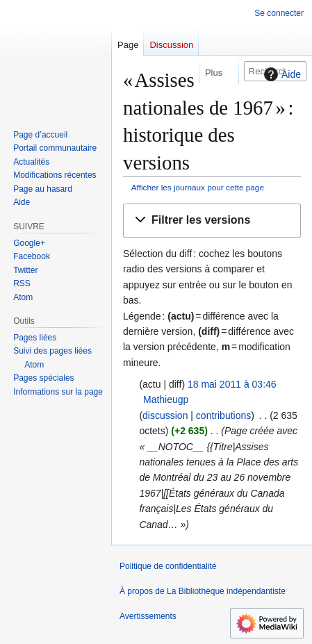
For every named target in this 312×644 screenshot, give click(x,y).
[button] (212, 221)
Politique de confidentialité (168, 566)
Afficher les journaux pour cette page (198, 187)
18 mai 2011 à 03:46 (232, 384)
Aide (281, 74)
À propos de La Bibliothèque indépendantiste (203, 591)
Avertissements (148, 616)
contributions (223, 415)
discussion (165, 415)
